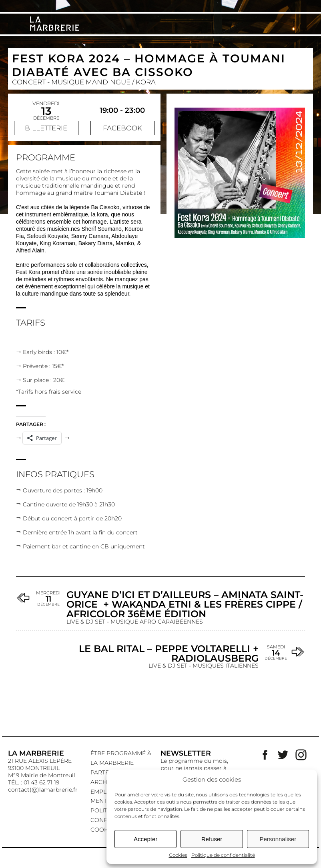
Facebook (122, 128)
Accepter (145, 839)
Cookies (178, 855)
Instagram (301, 755)
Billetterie (46, 128)
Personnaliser (278, 839)
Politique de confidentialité (223, 855)
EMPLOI (102, 792)
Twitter (283, 755)
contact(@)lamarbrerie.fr (43, 790)
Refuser (212, 839)
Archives (105, 782)
